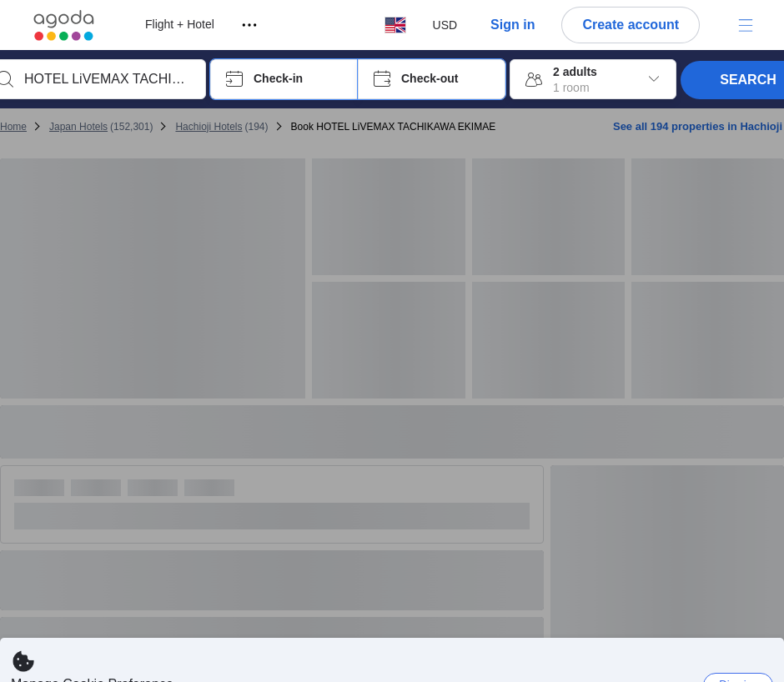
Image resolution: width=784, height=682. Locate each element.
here (328, 664)
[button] (284, 79)
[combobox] (107, 79)
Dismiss (738, 634)
